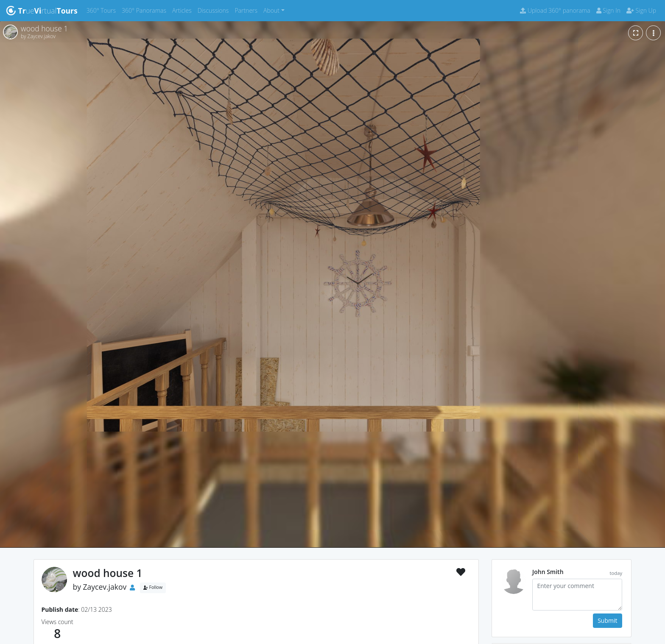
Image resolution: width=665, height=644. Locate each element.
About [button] (271, 10)
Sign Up (641, 10)
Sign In (608, 10)
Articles (183, 10)
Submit (607, 620)
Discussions (215, 10)
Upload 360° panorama (555, 10)
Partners (247, 10)
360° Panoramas (145, 10)
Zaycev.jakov (105, 587)
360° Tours (103, 10)
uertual (42, 11)
